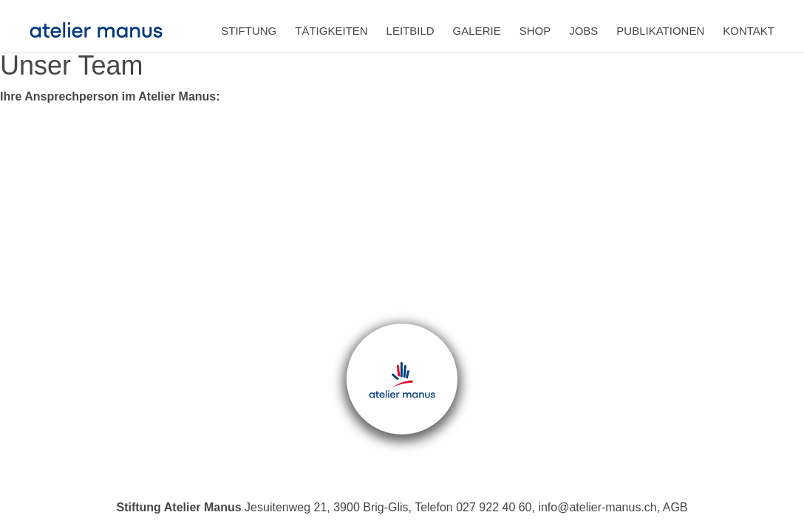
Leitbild (410, 31)
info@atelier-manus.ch (597, 507)
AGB (675, 507)
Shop (535, 31)
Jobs (583, 31)
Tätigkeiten (331, 31)
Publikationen (660, 31)
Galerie (477, 31)
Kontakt (749, 31)
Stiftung (249, 31)
